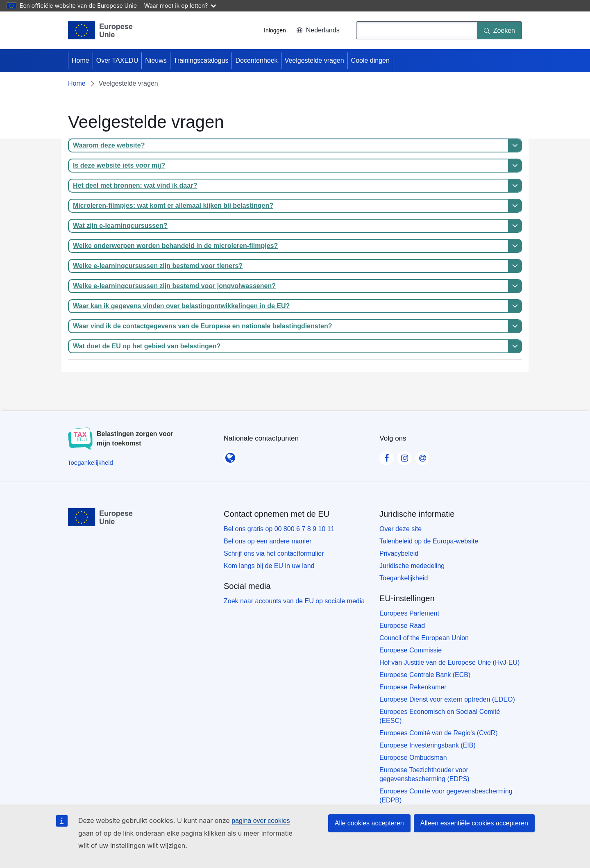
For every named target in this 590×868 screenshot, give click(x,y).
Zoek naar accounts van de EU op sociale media (294, 601)
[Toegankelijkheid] (90, 462)
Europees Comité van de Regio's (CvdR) (439, 733)
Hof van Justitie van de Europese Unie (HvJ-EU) (449, 662)
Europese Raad (402, 626)
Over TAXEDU (117, 60)
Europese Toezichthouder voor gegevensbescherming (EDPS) (424, 774)
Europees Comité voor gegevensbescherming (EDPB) (446, 796)
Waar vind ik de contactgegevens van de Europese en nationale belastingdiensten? (202, 326)
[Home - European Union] (101, 30)
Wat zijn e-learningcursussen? (120, 226)
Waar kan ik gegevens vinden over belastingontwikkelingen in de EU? (181, 306)
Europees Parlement (409, 613)
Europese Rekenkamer (413, 687)
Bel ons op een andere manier (268, 541)
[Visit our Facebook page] (386, 456)
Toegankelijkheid (404, 578)
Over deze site (401, 529)
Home (81, 60)
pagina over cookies (261, 821)
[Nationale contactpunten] (230, 455)
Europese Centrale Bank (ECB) (425, 675)
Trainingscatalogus (201, 60)
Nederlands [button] (318, 30)
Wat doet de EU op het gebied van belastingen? (147, 346)
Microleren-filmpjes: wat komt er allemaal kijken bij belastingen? (173, 206)
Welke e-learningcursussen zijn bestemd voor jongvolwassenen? (174, 286)
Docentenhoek (256, 60)
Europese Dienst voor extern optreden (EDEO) (447, 699)
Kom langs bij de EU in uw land (269, 566)
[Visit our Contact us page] (422, 456)
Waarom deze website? (109, 145)
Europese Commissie (411, 650)
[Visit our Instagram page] (404, 456)
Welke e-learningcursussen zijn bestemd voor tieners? (158, 266)
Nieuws (156, 60)
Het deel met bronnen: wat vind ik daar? (135, 185)
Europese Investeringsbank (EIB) (428, 745)
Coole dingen (370, 60)
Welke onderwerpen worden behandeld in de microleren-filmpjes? (175, 246)
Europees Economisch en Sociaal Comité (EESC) (440, 716)
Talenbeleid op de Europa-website (429, 541)
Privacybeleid (399, 553)
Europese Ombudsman (413, 758)
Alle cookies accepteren (369, 823)
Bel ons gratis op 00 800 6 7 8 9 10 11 (279, 529)
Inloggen (275, 30)
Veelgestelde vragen (314, 60)
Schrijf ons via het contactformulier (274, 553)
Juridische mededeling (412, 566)
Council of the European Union (424, 638)
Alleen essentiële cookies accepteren (474, 823)
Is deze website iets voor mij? (119, 165)
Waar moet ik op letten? (180, 6)
